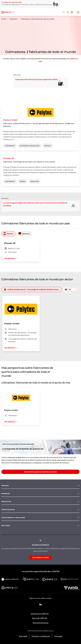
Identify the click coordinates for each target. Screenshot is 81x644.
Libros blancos (8, 510)
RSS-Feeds (6, 526)
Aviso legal (23, 636)
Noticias (5, 486)
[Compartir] (68, 12)
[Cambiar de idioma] (72, 12)
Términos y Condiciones (41, 636)
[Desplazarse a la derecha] (76, 289)
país (40, 61)
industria (73, 59)
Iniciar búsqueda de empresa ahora (40, 472)
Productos (6, 502)
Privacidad (58, 636)
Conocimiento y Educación (13, 518)
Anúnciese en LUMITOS (40, 614)
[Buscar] (64, 12)
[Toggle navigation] (78, 13)
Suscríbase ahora (40, 557)
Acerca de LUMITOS (40, 618)
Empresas (6, 494)
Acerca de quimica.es (41, 623)
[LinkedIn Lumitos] (41, 604)
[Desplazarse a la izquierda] (73, 289)
